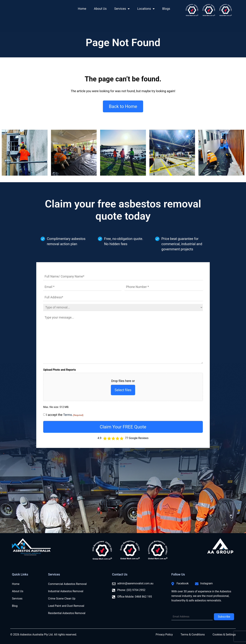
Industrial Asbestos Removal (66, 591)
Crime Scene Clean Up (62, 599)
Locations (146, 9)
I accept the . (65, 415)
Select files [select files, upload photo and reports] (123, 390)
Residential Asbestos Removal (67, 613)
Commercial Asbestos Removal (67, 584)
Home (82, 9)
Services (122, 9)
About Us (100, 9)
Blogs (166, 9)
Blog (15, 606)
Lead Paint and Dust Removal (66, 606)
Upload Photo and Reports (60, 370)
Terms (68, 415)
